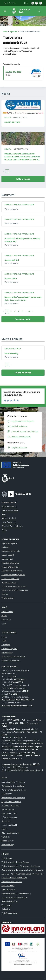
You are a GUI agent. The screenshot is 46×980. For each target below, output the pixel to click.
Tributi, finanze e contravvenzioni (15, 590)
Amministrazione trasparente (19, 205)
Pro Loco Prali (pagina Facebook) (14, 897)
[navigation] (5, 11)
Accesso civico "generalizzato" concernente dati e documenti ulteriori (23, 298)
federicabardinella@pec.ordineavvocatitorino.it (24, 770)
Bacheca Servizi (8, 809)
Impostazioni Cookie (10, 825)
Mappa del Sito (8, 841)
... (26, 311)
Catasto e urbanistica (10, 563)
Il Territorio (6, 645)
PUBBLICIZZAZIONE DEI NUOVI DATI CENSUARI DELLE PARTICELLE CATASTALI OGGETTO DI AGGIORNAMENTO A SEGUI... (22, 157)
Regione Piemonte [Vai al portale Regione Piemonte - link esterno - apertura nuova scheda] (9, 3)
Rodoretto (6, 909)
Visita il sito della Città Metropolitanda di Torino (21, 866)
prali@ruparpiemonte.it (16, 688)
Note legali (6, 821)
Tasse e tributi (7, 612)
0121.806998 (11, 676)
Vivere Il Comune (23, 373)
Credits (4, 829)
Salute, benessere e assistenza (14, 586)
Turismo (5, 594)
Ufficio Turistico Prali (10, 901)
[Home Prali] (22, 11)
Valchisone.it (7, 905)
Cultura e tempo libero (10, 567)
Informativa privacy (9, 817)
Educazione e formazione (12, 571)
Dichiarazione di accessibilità (13, 786)
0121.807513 (10, 673)
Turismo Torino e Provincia (12, 882)
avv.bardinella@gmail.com (18, 767)
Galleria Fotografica (9, 649)
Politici (4, 530)
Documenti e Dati (9, 518)
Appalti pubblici (8, 555)
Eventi (4, 637)
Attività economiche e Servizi (13, 656)
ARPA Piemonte (8, 886)
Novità (8, 118)
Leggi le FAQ (7, 794)
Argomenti (13, 32)
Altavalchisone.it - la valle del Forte (16, 893)
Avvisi (4, 623)
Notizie (4, 616)
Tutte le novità (23, 179)
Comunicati (6, 619)
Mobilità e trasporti (9, 582)
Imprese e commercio (10, 579)
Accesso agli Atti (12, 260)
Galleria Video (7, 652)
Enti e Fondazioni (8, 522)
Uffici (3, 514)
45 (29, 311)
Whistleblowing (11, 353)
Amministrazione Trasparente (13, 782)
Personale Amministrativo (12, 526)
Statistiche (6, 837)
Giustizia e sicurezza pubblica (13, 575)
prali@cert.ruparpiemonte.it (18, 685)
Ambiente (5, 547)
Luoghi (4, 641)
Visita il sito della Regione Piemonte (16, 862)
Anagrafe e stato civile (11, 551)
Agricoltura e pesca (9, 543)
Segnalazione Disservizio (11, 802)
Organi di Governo (9, 506)
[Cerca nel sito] (39, 11)
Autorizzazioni (7, 559)
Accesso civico (11, 278)
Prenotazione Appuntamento (13, 798)
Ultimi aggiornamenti (10, 833)
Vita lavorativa (7, 598)
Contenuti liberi (13, 349)
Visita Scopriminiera (9, 913)
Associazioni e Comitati (11, 660)
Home (5, 32)
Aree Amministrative (10, 510)
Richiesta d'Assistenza (10, 805)
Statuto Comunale (9, 813)
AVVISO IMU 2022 (13, 72)
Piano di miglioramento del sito (14, 790)
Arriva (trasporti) (8, 889)
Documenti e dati (23, 319)
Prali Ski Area (7, 858)
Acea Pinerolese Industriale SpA (14, 878)
